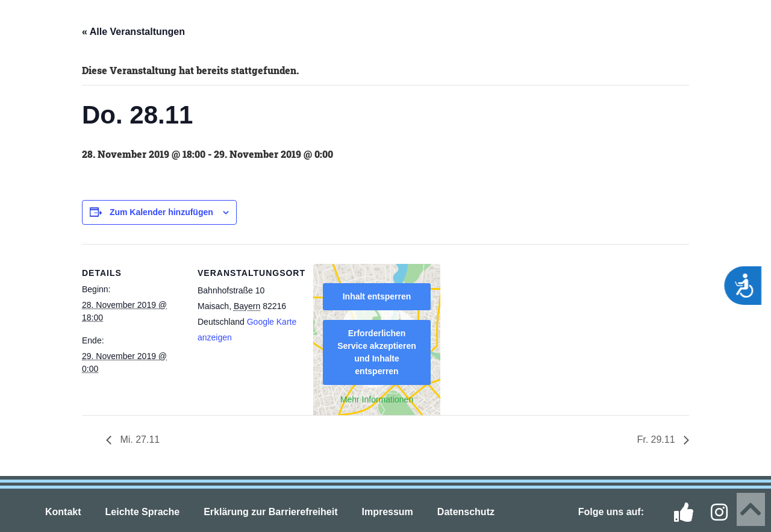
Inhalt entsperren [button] (377, 296)
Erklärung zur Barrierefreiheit (270, 512)
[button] (30, 25)
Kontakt (63, 512)
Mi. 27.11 (139, 440)
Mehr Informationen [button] (377, 399)
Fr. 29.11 (657, 440)
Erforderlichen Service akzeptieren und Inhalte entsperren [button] (377, 352)
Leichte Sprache (143, 512)
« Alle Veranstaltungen (133, 32)
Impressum (387, 512)
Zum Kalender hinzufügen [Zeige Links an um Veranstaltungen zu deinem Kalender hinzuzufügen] (161, 212)
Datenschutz (466, 512)
